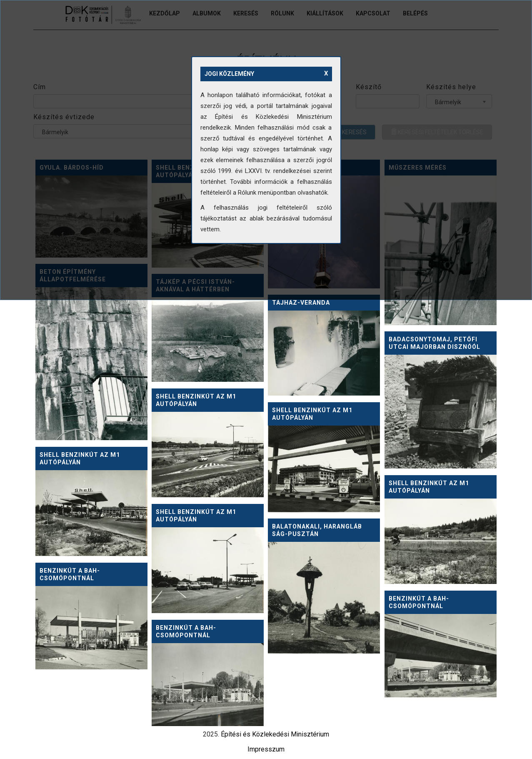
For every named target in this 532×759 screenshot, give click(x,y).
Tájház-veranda (301, 303)
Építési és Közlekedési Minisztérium (275, 734)
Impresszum (266, 749)
